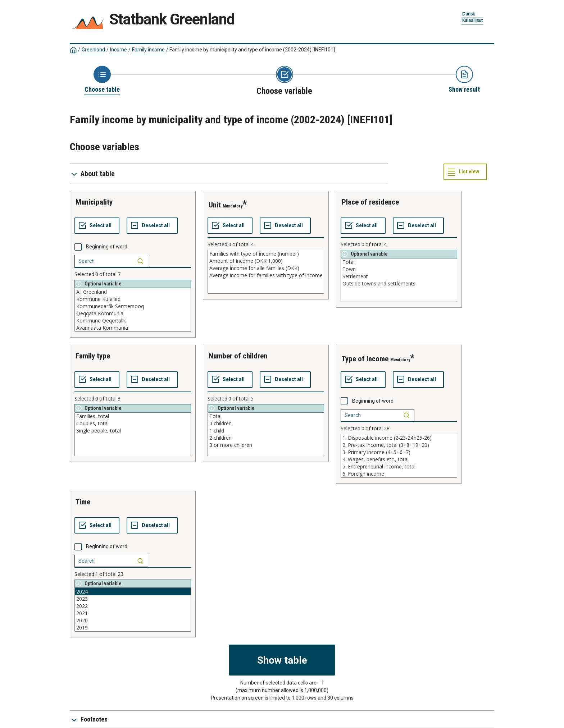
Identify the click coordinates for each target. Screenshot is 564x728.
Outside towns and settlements (399, 284)
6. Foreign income (399, 474)
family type (93, 356)
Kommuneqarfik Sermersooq (133, 306)
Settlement (399, 276)
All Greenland (133, 292)
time (83, 502)
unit (215, 205)
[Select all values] (97, 226)
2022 (133, 606)
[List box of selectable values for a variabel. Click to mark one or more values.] (133, 310)
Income (119, 50)
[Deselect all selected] (152, 226)
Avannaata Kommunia (133, 328)
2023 (133, 599)
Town (399, 269)
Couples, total (133, 423)
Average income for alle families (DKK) (266, 268)
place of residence (370, 202)
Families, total (133, 416)
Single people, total (133, 431)
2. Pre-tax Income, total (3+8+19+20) (399, 445)
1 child (266, 431)
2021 (133, 613)
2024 (133, 592)
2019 (133, 628)
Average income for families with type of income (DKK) (266, 275)
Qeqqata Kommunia (133, 313)
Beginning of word (107, 247)
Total (399, 262)
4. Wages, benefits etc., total (399, 459)
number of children (238, 356)
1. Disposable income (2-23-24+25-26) (399, 438)
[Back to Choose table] (102, 80)
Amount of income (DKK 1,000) (266, 261)
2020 (133, 621)
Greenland (93, 50)
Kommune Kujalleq (133, 299)
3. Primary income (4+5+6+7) (399, 452)
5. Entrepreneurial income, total (399, 467)
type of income (365, 359)
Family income (148, 50)
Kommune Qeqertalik (133, 321)
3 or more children (266, 445)
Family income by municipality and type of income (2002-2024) (252, 50)
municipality (94, 202)
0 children (266, 423)
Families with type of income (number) (266, 254)
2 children (266, 438)
